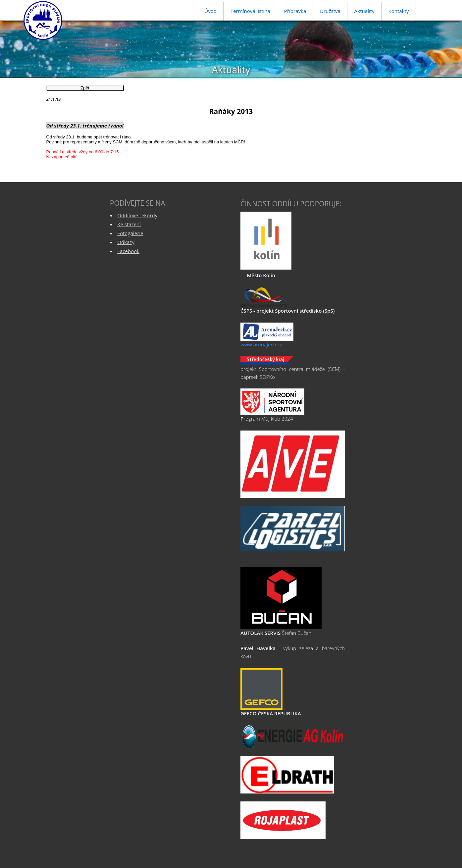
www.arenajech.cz (261, 344)
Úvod (210, 11)
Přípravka (295, 11)
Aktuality (364, 11)
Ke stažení (129, 224)
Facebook (128, 251)
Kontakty (399, 11)
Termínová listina (250, 11)
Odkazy (126, 242)
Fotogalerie (130, 233)
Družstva (330, 11)
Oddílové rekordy (137, 215)
